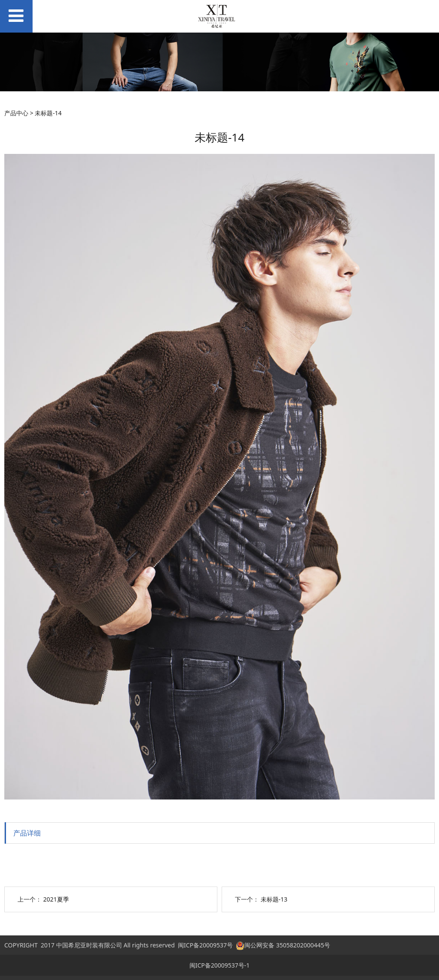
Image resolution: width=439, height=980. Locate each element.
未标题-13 (274, 899)
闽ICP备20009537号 (205, 945)
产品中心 (16, 113)
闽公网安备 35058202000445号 (283, 945)
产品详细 (27, 833)
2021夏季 (56, 899)
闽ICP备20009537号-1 (220, 965)
